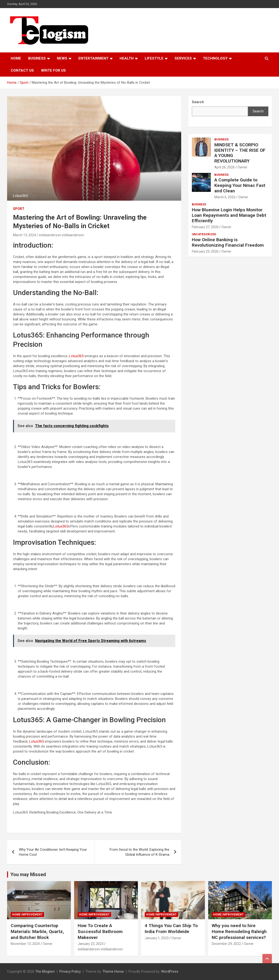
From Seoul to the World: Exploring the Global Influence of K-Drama (139, 852)
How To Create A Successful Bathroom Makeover (100, 931)
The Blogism (45, 971)
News (62, 58)
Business (37, 58)
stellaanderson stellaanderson (61, 235)
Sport (19, 209)
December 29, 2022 (226, 944)
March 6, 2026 (225, 197)
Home (16, 58)
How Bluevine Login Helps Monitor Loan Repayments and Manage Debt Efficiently (229, 215)
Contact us (22, 70)
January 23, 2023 (91, 944)
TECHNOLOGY (215, 58)
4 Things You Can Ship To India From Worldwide (171, 929)
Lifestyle (154, 58)
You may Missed (28, 874)
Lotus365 (76, 356)
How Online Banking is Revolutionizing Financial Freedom (228, 242)
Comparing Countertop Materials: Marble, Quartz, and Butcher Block (37, 931)
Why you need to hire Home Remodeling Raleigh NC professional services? (239, 931)
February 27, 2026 (205, 227)
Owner (243, 167)
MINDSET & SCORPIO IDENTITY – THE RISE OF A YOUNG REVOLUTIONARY (240, 153)
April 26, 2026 (225, 167)
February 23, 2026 (205, 251)
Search (258, 111)
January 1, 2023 (157, 938)
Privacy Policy (70, 971)
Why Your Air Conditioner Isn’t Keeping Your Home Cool (53, 852)
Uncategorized (204, 234)
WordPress (170, 971)
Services (183, 58)
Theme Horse (113, 971)
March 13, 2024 (25, 235)
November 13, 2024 (25, 944)
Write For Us (53, 70)
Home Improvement (27, 915)
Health (127, 58)
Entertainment (93, 58)
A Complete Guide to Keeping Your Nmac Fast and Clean (240, 185)
